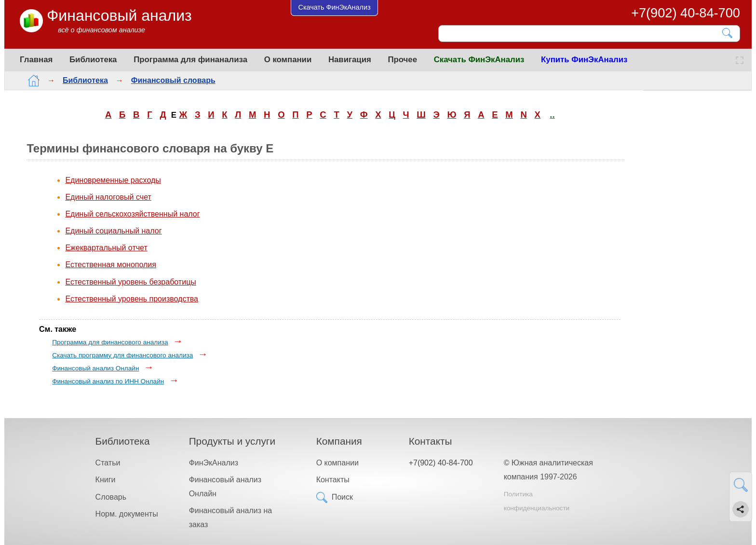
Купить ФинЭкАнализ (584, 60)
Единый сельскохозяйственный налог (132, 214)
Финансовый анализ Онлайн (95, 368)
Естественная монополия (111, 265)
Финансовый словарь (166, 80)
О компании (288, 60)
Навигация (350, 60)
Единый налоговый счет (108, 197)
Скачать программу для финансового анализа (122, 355)
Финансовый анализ (119, 15)
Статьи (108, 463)
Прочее (402, 60)
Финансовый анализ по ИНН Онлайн (108, 381)
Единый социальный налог (113, 231)
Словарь (111, 497)
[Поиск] (582, 33)
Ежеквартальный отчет (106, 248)
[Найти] (728, 33)
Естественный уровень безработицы (130, 282)
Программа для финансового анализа (110, 342)
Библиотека (93, 60)
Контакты (333, 480)
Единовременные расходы (113, 180)
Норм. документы (127, 514)
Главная (36, 60)
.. (552, 115)
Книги (106, 480)
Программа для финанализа (190, 60)
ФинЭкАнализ (214, 463)
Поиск (342, 497)
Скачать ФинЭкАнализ (479, 60)
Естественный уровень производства (132, 299)
